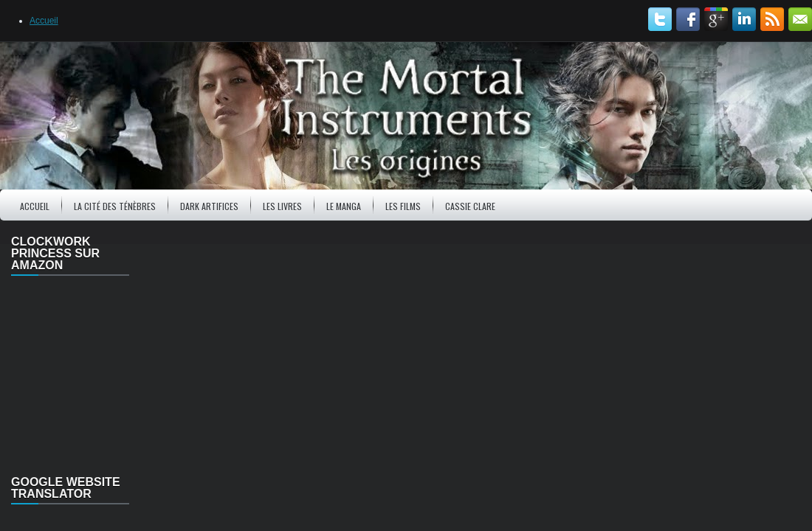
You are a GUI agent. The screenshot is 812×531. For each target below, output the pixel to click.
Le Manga (344, 206)
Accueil (44, 21)
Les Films (403, 206)
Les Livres (282, 206)
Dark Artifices (209, 206)
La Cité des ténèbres (115, 206)
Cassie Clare (470, 206)
